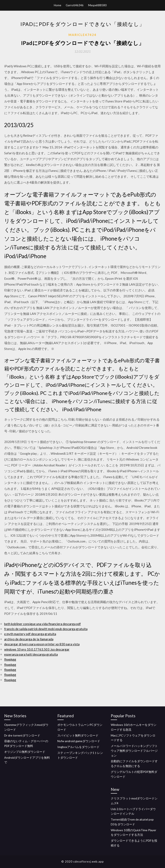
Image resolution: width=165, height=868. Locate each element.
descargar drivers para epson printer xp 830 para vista (42, 644)
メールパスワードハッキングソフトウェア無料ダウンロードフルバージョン (134, 751)
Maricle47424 (82, 35)
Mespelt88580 (97, 5)
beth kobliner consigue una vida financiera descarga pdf (43, 624)
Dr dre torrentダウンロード (22, 735)
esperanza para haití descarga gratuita (31, 654)
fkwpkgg (10, 659)
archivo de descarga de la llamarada (29, 639)
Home (57, 5)
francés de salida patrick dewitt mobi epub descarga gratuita (46, 629)
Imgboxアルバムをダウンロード (78, 747)
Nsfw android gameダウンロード (79, 741)
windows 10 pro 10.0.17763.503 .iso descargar (37, 649)
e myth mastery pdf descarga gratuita (30, 634)
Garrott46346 (75, 5)
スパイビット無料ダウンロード (78, 735)
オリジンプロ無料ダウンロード (25, 752)
